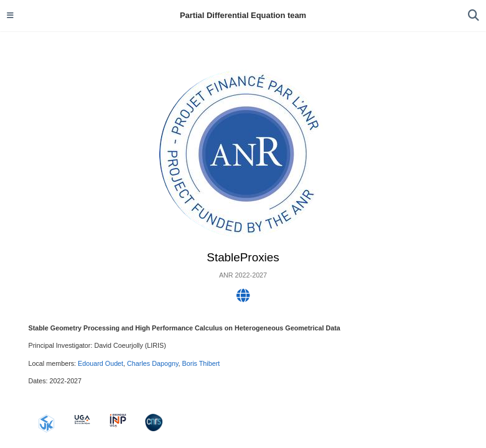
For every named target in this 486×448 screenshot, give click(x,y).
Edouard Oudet (100, 363)
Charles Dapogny (152, 363)
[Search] (474, 16)
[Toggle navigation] (10, 16)
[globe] (243, 298)
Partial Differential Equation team (243, 15)
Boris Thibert (201, 363)
